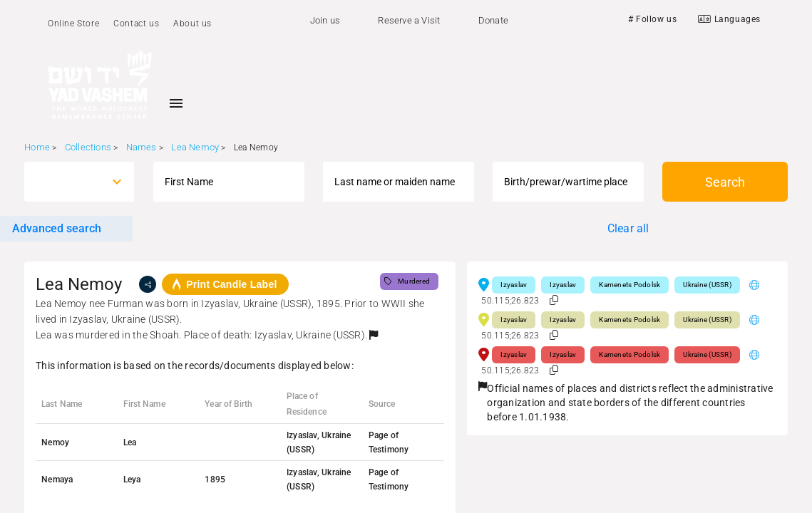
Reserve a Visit (409, 20)
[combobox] (66, 182)
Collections (88, 147)
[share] (148, 284)
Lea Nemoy (195, 147)
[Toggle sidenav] (176, 103)
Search (725, 182)
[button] (374, 335)
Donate (493, 20)
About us (192, 24)
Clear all (628, 228)
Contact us (136, 24)
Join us (325, 20)
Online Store (73, 24)
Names (142, 147)
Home (37, 147)
